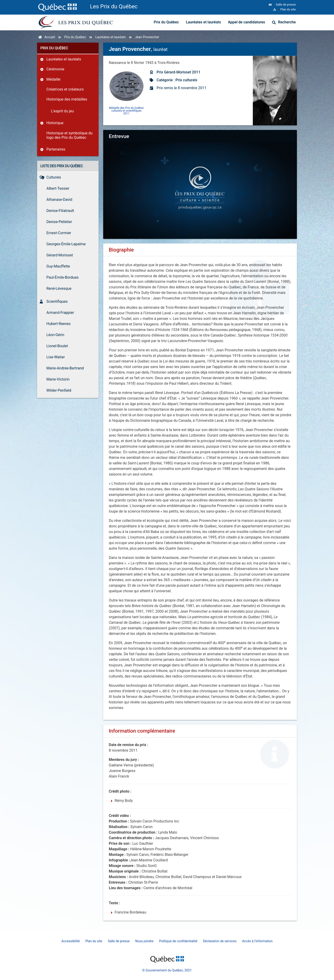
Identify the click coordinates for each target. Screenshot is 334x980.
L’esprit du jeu (63, 111)
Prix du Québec (166, 22)
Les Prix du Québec (114, 6)
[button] (200, 178)
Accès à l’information (257, 941)
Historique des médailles (67, 99)
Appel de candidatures (247, 22)
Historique (55, 123)
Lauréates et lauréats (203, 22)
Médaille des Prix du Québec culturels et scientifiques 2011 (127, 111)
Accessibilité (71, 941)
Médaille (53, 79)
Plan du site (94, 941)
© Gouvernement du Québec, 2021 (167, 970)
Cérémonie (55, 69)
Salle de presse (119, 941)
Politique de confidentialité (178, 941)
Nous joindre (144, 941)
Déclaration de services (220, 941)
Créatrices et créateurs (65, 89)
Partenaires (56, 149)
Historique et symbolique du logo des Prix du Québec (69, 135)
